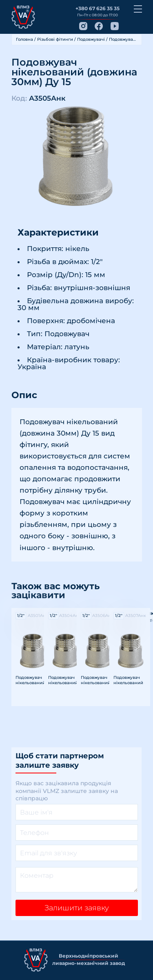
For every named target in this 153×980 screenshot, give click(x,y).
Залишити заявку (77, 908)
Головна (24, 39)
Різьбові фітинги (55, 39)
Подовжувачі (91, 39)
